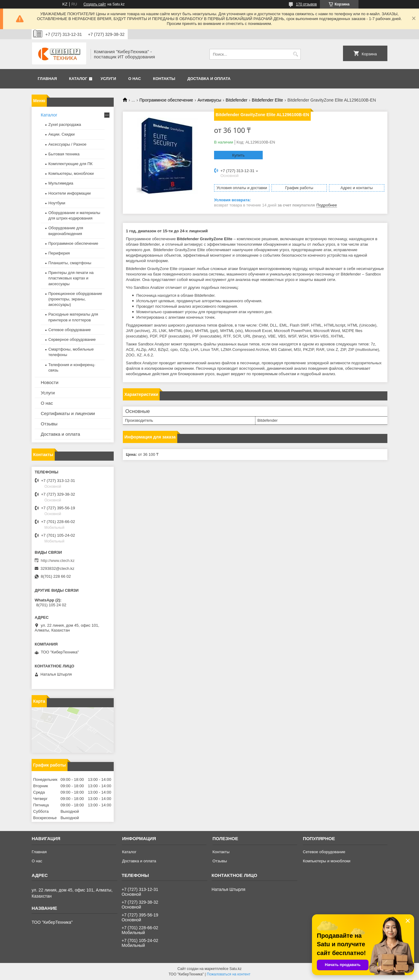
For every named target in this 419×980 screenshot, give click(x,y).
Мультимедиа (61, 183)
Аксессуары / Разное (67, 144)
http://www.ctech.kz (58, 561)
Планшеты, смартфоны (70, 263)
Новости (50, 382)
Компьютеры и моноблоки (327, 861)
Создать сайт (95, 4)
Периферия (59, 253)
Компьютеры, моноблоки (71, 173)
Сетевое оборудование (70, 330)
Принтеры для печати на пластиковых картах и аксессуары (71, 278)
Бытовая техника (64, 154)
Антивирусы (209, 100)
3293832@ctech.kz (57, 568)
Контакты (164, 79)
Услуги (108, 79)
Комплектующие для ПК (70, 164)
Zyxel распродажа (65, 125)
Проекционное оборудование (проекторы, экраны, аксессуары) (75, 299)
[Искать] (295, 54)
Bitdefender (237, 100)
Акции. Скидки (61, 134)
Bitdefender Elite (267, 100)
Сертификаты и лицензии (68, 413)
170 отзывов (306, 4)
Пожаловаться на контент (229, 974)
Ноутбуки (57, 203)
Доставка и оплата (209, 79)
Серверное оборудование (72, 339)
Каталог (78, 79)
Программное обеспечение (166, 100)
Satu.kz (235, 969)
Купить (238, 155)
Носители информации (69, 193)
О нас (135, 79)
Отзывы (49, 424)
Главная (47, 79)
